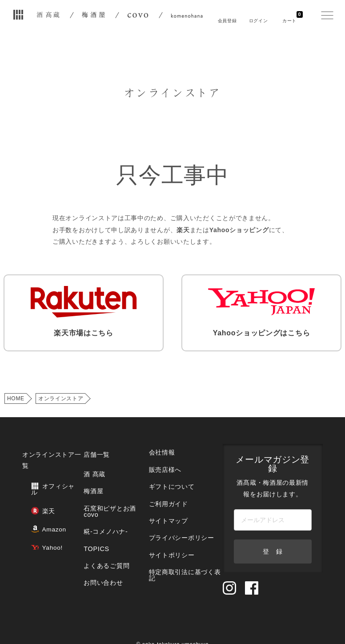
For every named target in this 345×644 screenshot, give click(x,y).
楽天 (34, 490)
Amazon (39, 505)
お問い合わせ (100, 549)
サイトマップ (164, 497)
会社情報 (158, 444)
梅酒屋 (91, 476)
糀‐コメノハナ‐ (103, 509)
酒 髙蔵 (92, 463)
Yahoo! (38, 519)
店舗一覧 (94, 447)
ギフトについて (167, 471)
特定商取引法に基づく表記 (179, 541)
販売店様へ (160, 457)
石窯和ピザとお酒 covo (106, 493)
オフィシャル (46, 475)
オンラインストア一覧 (50, 452)
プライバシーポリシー (176, 511)
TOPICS (94, 522)
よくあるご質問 (104, 536)
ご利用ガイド (164, 484)
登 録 (270, 536)
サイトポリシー (167, 524)
